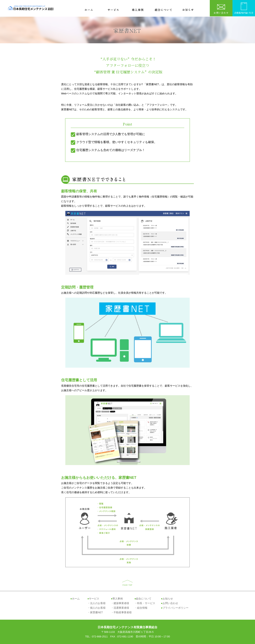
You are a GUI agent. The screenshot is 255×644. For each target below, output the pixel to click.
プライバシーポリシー (176, 608)
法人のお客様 (98, 603)
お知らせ (168, 599)
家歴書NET (97, 612)
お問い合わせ (170, 603)
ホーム (76, 599)
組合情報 (142, 608)
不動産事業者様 (123, 612)
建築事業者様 (121, 603)
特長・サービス (146, 603)
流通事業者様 (121, 608)
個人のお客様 (98, 608)
